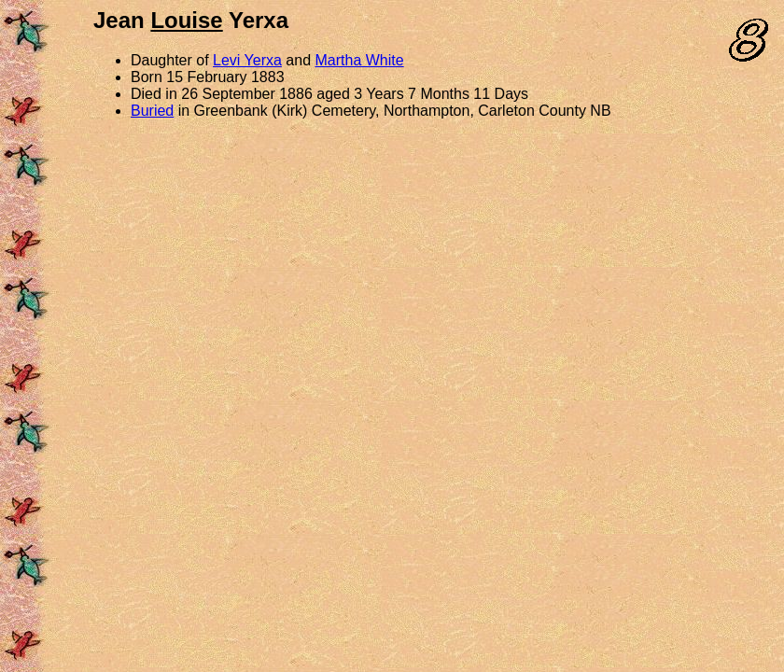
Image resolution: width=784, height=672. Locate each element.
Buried (152, 111)
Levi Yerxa (247, 60)
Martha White (360, 60)
